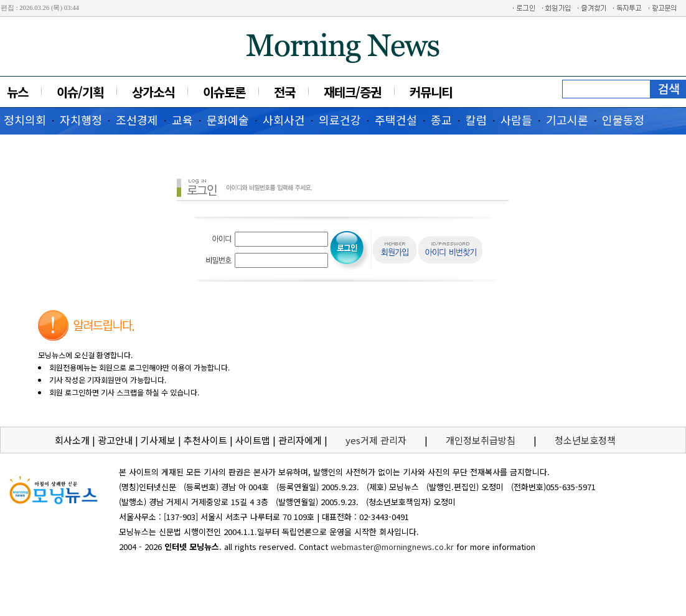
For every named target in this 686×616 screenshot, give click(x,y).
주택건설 (396, 120)
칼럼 (476, 120)
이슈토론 (224, 92)
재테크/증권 (352, 92)
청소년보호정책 (585, 440)
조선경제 (137, 120)
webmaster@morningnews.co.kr (392, 547)
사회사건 (284, 120)
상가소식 (153, 92)
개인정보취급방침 (481, 440)
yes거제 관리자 (377, 440)
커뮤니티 (431, 92)
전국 (284, 92)
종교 (441, 120)
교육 (182, 120)
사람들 (516, 120)
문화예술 (228, 120)
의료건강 (340, 120)
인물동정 (623, 120)
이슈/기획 (80, 92)
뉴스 (17, 92)
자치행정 (81, 120)
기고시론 (567, 120)
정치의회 (25, 120)
